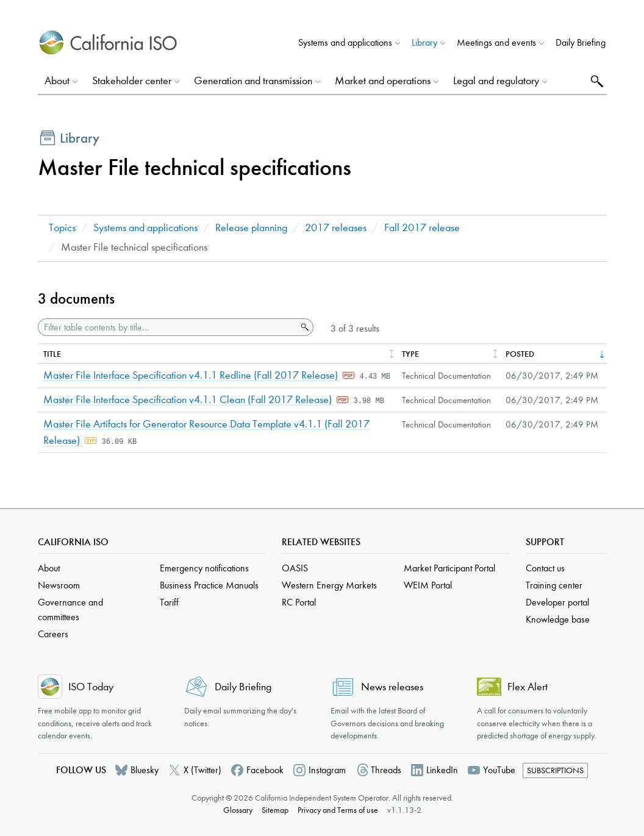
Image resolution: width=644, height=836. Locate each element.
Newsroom (59, 585)
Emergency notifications (204, 568)
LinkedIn (442, 770)
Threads (386, 770)
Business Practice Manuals (209, 585)
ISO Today (91, 687)
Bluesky (145, 770)
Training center (554, 585)
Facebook (265, 770)
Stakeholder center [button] (132, 81)
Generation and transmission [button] (253, 81)
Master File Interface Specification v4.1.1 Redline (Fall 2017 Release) (192, 375)
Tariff (169, 602)
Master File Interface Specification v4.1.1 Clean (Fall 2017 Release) (189, 400)
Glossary (238, 810)
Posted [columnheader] (520, 354)
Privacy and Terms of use (338, 810)
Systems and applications (145, 228)
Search (596, 81)
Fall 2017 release (422, 228)
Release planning (251, 228)
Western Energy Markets (329, 585)
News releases (392, 687)
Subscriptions (555, 770)
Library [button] (424, 42)
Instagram (327, 770)
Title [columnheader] (52, 354)
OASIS (295, 568)
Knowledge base (558, 619)
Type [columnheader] (410, 354)
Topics (62, 228)
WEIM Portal (428, 585)
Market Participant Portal (449, 568)
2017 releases (336, 228)
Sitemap (275, 810)
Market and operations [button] (383, 81)
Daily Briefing (581, 42)
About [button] (57, 81)
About (49, 568)
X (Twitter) (202, 770)
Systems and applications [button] (345, 42)
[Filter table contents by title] (167, 327)
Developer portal (557, 602)
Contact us (545, 568)
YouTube (499, 770)
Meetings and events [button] (496, 42)
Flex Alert (528, 687)
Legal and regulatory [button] (496, 81)
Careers (53, 634)
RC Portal (299, 602)
